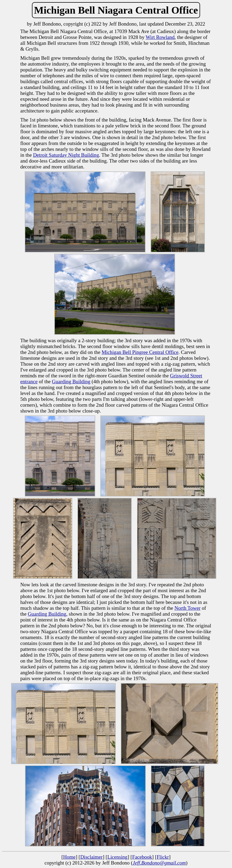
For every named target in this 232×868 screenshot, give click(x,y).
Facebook (142, 857)
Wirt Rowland (160, 37)
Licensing (117, 857)
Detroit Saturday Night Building (66, 155)
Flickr (163, 857)
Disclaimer (92, 857)
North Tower (188, 608)
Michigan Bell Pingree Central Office (140, 352)
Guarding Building (71, 381)
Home (69, 857)
